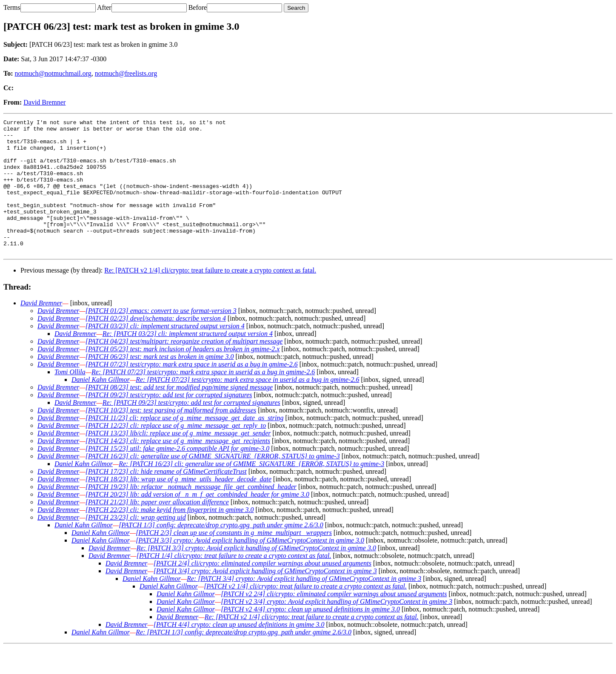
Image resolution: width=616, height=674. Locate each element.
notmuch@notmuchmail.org (53, 73)
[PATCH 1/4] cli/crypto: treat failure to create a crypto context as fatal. (234, 582)
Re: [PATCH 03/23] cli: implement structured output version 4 (188, 360)
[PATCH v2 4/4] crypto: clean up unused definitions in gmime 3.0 (310, 636)
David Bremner (44, 102)
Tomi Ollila (70, 399)
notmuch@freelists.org (126, 73)
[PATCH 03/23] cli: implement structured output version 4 (165, 353)
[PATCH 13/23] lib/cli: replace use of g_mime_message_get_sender (178, 460)
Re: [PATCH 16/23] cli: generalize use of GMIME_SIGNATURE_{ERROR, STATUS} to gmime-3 (251, 491)
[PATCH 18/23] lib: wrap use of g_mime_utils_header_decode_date (178, 506)
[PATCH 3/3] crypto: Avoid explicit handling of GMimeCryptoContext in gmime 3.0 (250, 567)
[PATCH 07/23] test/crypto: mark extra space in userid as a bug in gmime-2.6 (192, 391)
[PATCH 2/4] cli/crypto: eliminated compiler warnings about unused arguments (262, 590)
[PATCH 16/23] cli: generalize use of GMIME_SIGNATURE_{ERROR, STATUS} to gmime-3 (213, 483)
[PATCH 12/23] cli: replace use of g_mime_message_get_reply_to (176, 452)
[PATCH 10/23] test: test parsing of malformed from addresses (171, 437)
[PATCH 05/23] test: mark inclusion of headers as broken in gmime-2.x (183, 376)
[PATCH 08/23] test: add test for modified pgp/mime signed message (179, 414)
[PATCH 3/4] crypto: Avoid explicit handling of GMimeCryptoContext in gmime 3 (265, 598)
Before (198, 7)
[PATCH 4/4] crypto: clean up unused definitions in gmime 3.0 (239, 651)
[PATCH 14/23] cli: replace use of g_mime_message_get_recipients (178, 468)
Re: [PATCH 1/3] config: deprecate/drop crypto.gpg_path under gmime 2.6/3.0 (244, 659)
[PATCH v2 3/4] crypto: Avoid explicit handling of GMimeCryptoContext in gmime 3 (337, 628)
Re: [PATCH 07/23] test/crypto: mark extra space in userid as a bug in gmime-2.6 (203, 399)
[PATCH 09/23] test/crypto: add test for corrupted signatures (169, 422)
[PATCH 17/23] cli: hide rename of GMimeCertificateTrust (166, 498)
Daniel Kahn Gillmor (101, 406)
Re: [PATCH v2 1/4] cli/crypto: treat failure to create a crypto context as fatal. (210, 297)
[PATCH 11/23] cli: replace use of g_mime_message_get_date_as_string (185, 445)
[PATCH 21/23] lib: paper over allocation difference (157, 529)
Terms (12, 7)
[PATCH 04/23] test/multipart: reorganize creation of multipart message (184, 368)
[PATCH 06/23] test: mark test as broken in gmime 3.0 (160, 383)
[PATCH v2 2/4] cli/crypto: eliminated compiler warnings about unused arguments (334, 621)
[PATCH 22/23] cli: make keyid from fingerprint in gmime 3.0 (170, 536)
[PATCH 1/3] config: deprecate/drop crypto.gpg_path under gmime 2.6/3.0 (221, 552)
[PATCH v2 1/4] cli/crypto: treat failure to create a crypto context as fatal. (305, 613)
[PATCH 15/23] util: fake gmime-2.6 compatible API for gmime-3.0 (178, 475)
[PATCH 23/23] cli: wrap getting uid (136, 544)
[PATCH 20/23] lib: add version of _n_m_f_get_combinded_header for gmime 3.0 (197, 521)
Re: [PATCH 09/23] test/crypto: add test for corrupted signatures (191, 429)
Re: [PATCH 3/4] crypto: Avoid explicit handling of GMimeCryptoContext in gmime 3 (304, 605)
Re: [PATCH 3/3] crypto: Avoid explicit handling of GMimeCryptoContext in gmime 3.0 (256, 575)
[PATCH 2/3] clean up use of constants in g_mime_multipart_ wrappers (234, 559)
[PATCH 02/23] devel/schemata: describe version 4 (156, 345)
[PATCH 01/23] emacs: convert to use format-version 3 (161, 337)
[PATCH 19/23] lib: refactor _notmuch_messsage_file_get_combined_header (191, 513)
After (104, 7)
